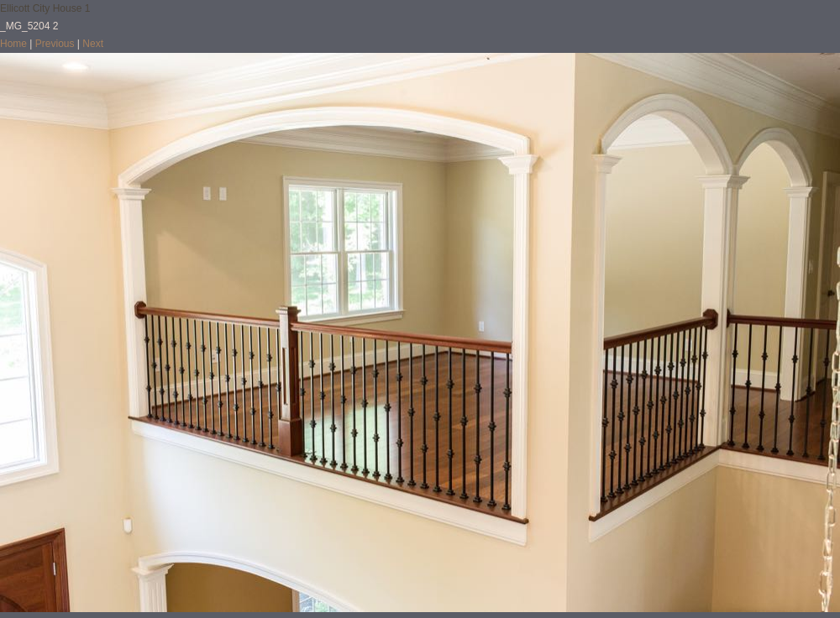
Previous (55, 44)
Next (93, 44)
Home (13, 44)
